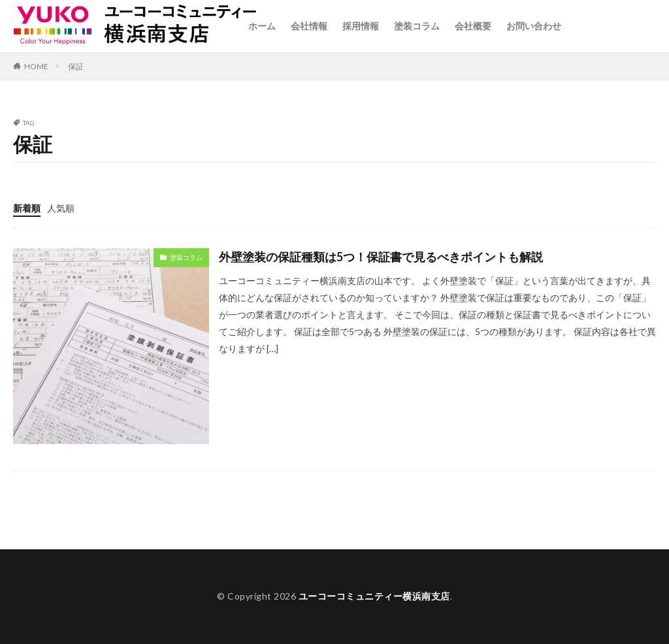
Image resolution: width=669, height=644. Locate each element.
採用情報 (361, 26)
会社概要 (473, 26)
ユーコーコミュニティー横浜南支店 (374, 596)
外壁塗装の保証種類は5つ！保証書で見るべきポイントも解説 (381, 257)
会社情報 (309, 26)
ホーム (262, 26)
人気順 (61, 208)
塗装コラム (417, 26)
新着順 (27, 208)
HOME (36, 66)
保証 (76, 66)
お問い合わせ (534, 26)
